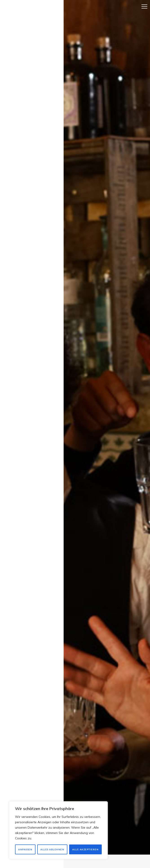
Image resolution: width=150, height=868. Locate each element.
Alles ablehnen (52, 849)
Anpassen (25, 849)
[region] (58, 830)
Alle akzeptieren (85, 849)
